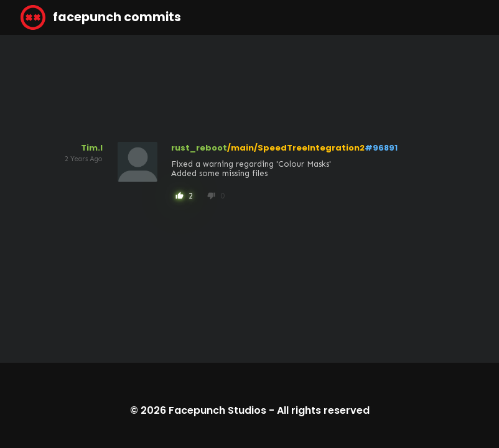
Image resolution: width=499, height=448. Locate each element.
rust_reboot (199, 148)
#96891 (381, 148)
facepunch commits (101, 17)
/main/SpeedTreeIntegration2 (296, 148)
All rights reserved (323, 410)
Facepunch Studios (217, 410)
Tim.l (92, 148)
